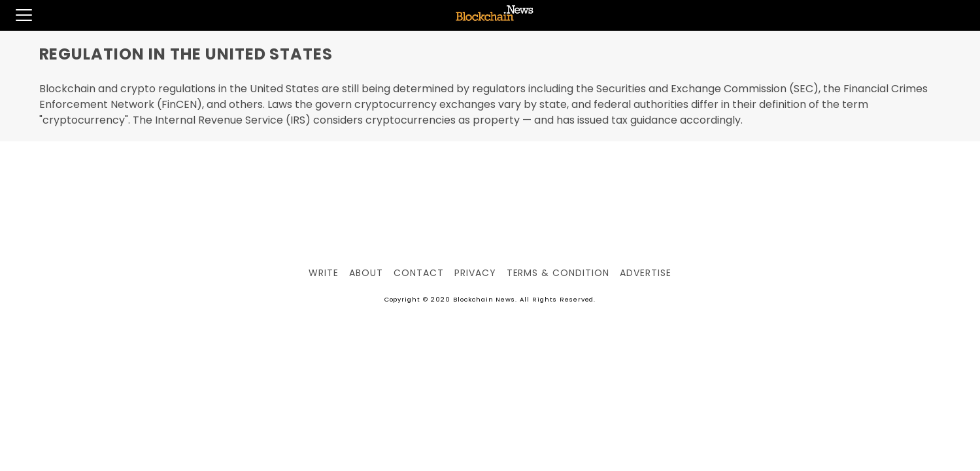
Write (324, 273)
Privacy (475, 273)
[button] (16, 15)
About (366, 273)
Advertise (646, 273)
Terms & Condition (558, 273)
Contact (419, 273)
